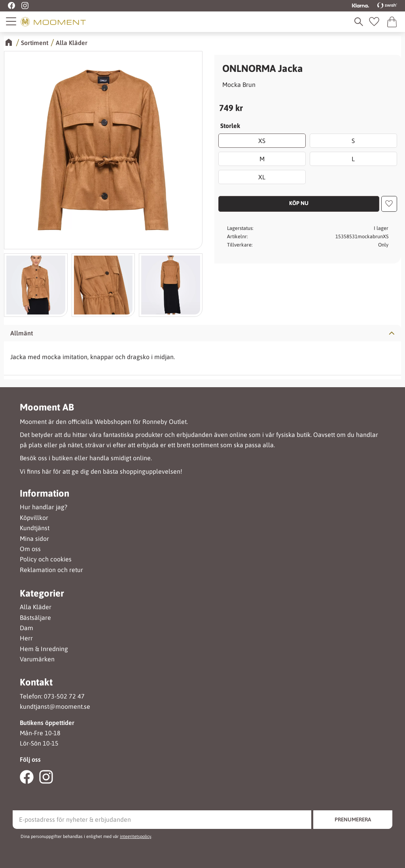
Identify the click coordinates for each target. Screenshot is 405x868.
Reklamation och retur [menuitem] (51, 570)
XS (262, 141)
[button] (11, 21)
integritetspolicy (135, 836)
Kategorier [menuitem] (42, 593)
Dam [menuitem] (26, 628)
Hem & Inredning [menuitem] (44, 649)
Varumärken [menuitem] (37, 659)
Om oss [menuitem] (30, 549)
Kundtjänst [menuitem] (35, 528)
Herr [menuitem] (26, 638)
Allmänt (22, 333)
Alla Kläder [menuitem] (36, 607)
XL (262, 177)
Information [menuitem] (44, 493)
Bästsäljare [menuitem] (35, 618)
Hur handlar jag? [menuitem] (44, 507)
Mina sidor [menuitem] (34, 539)
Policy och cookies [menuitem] (46, 559)
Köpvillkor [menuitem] (34, 518)
